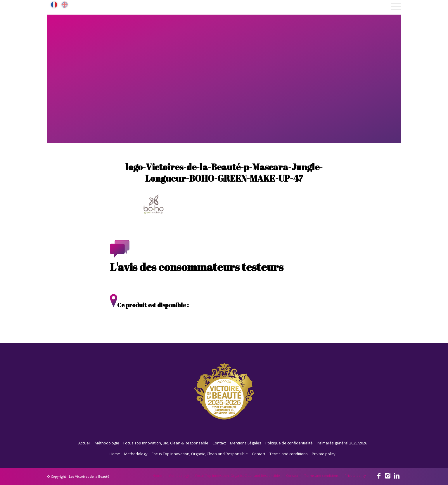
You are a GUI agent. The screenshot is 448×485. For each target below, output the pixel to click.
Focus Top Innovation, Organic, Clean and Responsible (200, 454)
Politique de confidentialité (289, 443)
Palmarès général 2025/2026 (342, 443)
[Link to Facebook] (379, 475)
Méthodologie (107, 443)
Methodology (136, 454)
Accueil (84, 443)
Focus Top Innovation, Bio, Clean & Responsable (166, 443)
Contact (219, 443)
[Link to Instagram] (388, 475)
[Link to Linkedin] (397, 475)
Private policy (324, 454)
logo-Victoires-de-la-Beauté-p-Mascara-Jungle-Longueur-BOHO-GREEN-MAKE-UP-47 (224, 173)
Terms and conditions (289, 454)
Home (115, 454)
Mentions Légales (246, 443)
